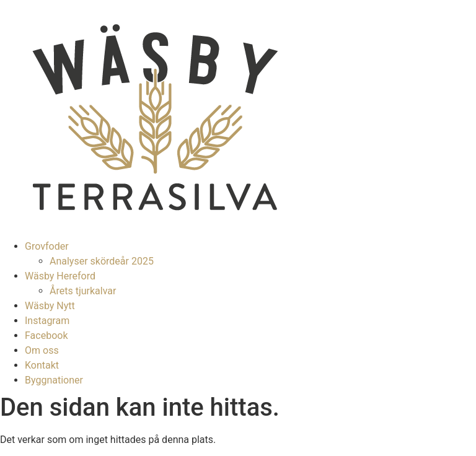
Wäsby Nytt (50, 306)
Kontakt (42, 365)
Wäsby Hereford (60, 276)
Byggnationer (54, 380)
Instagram (47, 321)
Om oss (42, 350)
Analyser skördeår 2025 (102, 261)
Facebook (46, 335)
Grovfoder (47, 246)
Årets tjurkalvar (83, 291)
